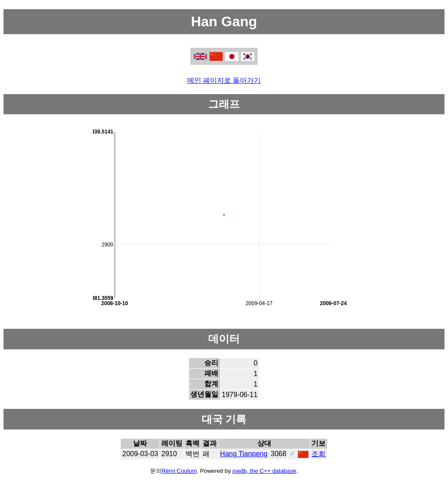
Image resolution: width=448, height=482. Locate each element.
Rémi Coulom (179, 471)
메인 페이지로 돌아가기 (224, 80)
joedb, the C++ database (264, 471)
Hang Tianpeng (244, 454)
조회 (318, 454)
